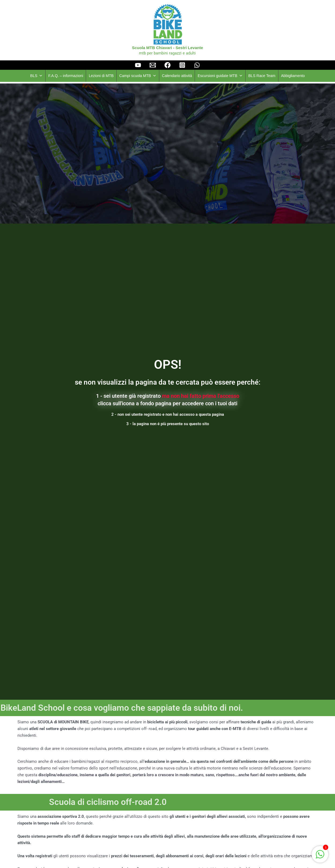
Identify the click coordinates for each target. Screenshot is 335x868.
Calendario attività (177, 76)
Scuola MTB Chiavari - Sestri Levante (167, 48)
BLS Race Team (262, 76)
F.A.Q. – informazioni (66, 76)
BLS (36, 76)
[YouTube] (138, 65)
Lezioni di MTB (101, 76)
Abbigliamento (293, 76)
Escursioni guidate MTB (220, 76)
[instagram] (182, 65)
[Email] (153, 65)
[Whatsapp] (197, 65)
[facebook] (167, 65)
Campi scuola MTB (138, 76)
